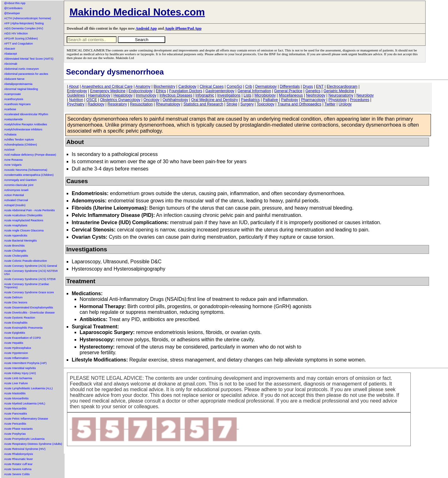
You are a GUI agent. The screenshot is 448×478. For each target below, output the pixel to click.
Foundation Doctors (186, 91)
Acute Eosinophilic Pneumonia (23, 328)
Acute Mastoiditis (15, 393)
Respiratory (117, 104)
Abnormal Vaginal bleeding (21, 89)
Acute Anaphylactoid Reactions (24, 220)
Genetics (313, 91)
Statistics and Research (203, 104)
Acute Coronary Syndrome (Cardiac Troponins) (27, 286)
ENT (320, 87)
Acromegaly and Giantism (20, 180)
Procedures (359, 100)
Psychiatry (76, 104)
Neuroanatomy (341, 95)
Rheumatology (168, 104)
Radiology (96, 104)
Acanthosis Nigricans (17, 104)
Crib (249, 87)
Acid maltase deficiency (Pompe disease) (30, 155)
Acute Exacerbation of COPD (23, 338)
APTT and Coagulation (18, 44)
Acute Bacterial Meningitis (21, 241)
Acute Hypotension (16, 353)
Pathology (290, 100)
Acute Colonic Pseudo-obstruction (26, 261)
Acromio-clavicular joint (19, 185)
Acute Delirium (13, 297)
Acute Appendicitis (16, 236)
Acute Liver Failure (16, 383)
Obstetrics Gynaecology (120, 100)
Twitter (330, 104)
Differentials (290, 87)
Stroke (232, 104)
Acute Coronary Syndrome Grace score (29, 292)
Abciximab (11, 64)
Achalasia (10, 134)
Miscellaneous (291, 95)
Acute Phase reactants (18, 429)
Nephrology (315, 95)
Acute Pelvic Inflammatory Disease (26, 419)
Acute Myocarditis (15, 409)
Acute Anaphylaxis (16, 225)
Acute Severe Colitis (17, 474)
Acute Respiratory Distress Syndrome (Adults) (33, 444)
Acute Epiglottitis (15, 333)
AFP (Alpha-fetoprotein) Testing (24, 23)
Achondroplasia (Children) (21, 145)
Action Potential (14, 195)
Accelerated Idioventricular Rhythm (26, 114)
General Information (254, 91)
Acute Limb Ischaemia (18, 378)
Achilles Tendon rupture (19, 140)
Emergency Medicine (108, 91)
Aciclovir (9, 150)
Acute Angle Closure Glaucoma (24, 230)
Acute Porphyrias (15, 434)
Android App (146, 28)
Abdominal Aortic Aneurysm (21, 69)
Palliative (270, 100)
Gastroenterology (220, 91)
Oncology (151, 100)
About (74, 87)
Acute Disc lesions (16, 302)
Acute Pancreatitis (16, 414)
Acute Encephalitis (16, 323)
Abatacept (11, 54)
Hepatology (123, 95)
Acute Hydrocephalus (18, 348)
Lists (248, 95)
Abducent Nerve (14, 79)
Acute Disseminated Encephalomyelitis (29, 308)
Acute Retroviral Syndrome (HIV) (25, 449)
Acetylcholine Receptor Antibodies (26, 124)
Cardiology (187, 87)
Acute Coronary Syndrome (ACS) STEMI (30, 279)
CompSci (234, 87)
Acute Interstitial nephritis (20, 368)
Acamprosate (12, 94)
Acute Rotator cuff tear (18, 464)
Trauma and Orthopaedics (299, 104)
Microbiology (265, 95)
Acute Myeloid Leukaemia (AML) (25, 403)
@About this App (15, 3)
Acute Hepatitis (14, 343)
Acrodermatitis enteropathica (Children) (29, 175)
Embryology (77, 91)
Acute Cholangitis (15, 251)
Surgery (247, 104)
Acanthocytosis (14, 99)
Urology (345, 104)
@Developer (12, 13)
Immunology (146, 95)
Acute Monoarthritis (16, 398)
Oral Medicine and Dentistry (215, 100)
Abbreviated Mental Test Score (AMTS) (29, 59)
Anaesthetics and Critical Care (107, 87)
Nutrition (76, 100)
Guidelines (76, 95)
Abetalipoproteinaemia (18, 84)
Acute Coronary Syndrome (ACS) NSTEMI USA (31, 272)
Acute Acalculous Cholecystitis (23, 215)
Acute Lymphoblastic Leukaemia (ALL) (28, 388)
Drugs (308, 87)
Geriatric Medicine (339, 91)
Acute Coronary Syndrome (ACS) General (31, 266)
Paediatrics (250, 100)
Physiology (338, 100)
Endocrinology (141, 91)
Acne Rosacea (13, 160)
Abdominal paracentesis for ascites (26, 74)
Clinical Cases (212, 87)
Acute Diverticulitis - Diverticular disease (29, 313)
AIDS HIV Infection (16, 33)
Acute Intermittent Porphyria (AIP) (25, 363)
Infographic (205, 95)
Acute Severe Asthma (18, 469)
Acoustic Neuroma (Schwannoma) (26, 170)
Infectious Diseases (176, 95)
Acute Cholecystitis (16, 256)
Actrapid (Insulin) (15, 205)
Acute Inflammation (16, 358)
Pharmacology (313, 100)
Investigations (229, 95)
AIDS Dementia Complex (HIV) (24, 28)
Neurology (365, 95)
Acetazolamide (13, 119)
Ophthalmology (175, 100)
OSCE (92, 100)
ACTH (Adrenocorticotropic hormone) (28, 18)
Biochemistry (164, 87)
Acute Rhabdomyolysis (19, 454)
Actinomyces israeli (16, 190)
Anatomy (143, 87)
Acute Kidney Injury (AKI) (20, 373)
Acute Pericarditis (15, 424)
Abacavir (10, 49)
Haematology (99, 95)
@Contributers (13, 8)
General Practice (288, 91)
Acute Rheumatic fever (18, 459)
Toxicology (265, 104)
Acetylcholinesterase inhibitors (23, 129)
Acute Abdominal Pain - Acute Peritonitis (30, 210)
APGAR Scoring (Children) (21, 39)
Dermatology (266, 87)
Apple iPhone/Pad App (183, 28)
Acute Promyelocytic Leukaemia (24, 439)
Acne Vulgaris (13, 165)
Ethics (161, 91)
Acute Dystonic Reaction (20, 318)
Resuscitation (141, 104)
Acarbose (10, 109)
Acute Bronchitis (14, 246)
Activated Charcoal (16, 200)
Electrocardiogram (342, 87)
